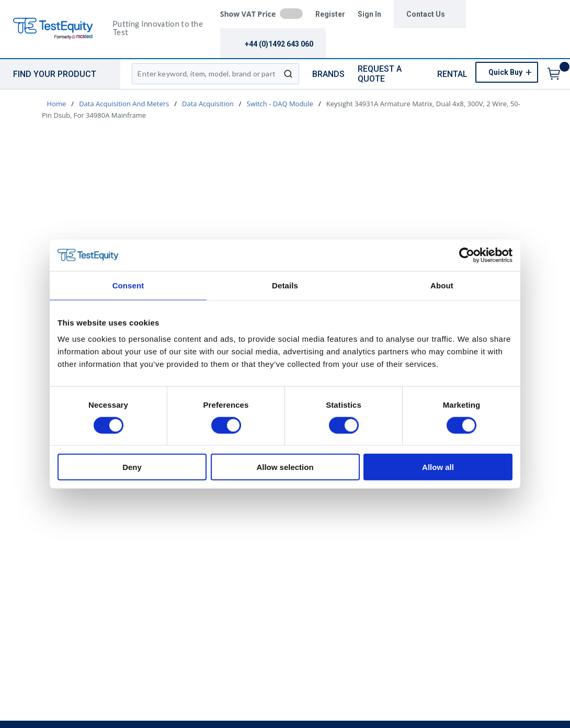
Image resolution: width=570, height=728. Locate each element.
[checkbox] (291, 14)
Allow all (438, 467)
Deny (132, 467)
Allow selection (285, 467)
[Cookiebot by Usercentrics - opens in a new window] (467, 255)
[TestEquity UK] (59, 29)
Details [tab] (285, 285)
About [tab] (442, 285)
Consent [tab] (128, 285)
